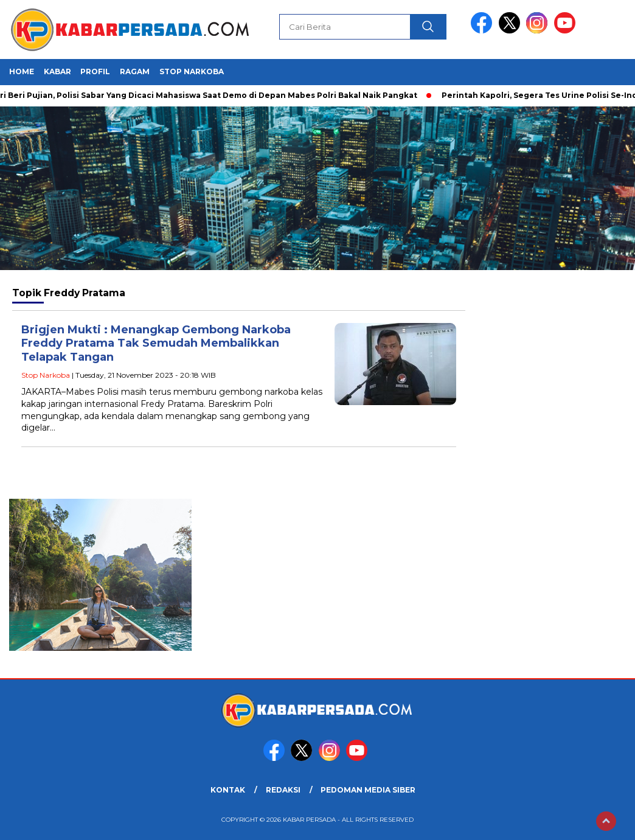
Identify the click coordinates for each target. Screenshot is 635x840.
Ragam (135, 71)
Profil (95, 71)
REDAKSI (283, 790)
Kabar (57, 71)
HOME (22, 71)
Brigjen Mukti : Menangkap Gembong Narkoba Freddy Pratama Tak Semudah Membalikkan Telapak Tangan (156, 343)
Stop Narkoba (192, 71)
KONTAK (228, 790)
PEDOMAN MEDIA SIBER (368, 790)
